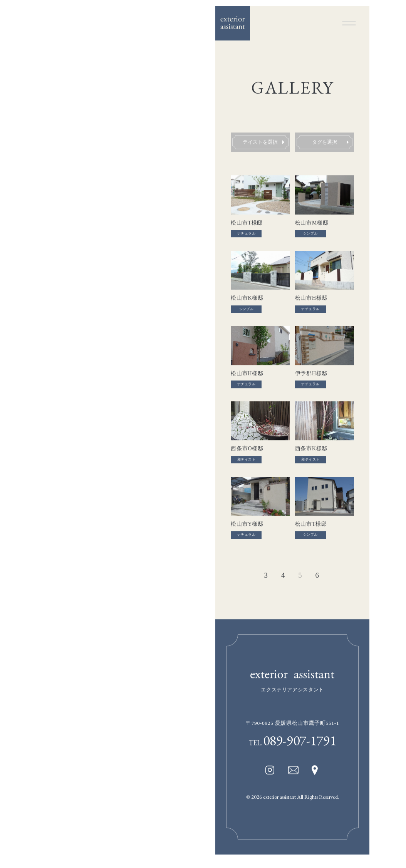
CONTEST (33, 338)
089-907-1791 (300, 748)
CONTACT (34, 385)
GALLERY (32, 307)
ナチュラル (246, 235)
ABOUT (30, 322)
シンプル (310, 235)
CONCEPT (33, 291)
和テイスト (246, 464)
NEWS (28, 354)
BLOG (28, 369)
